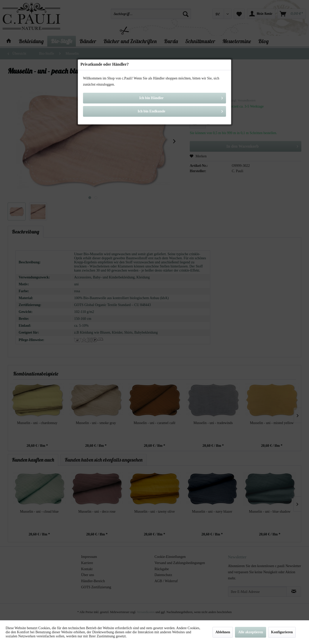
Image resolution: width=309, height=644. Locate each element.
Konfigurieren (282, 632)
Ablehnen (223, 632)
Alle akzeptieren (250, 632)
